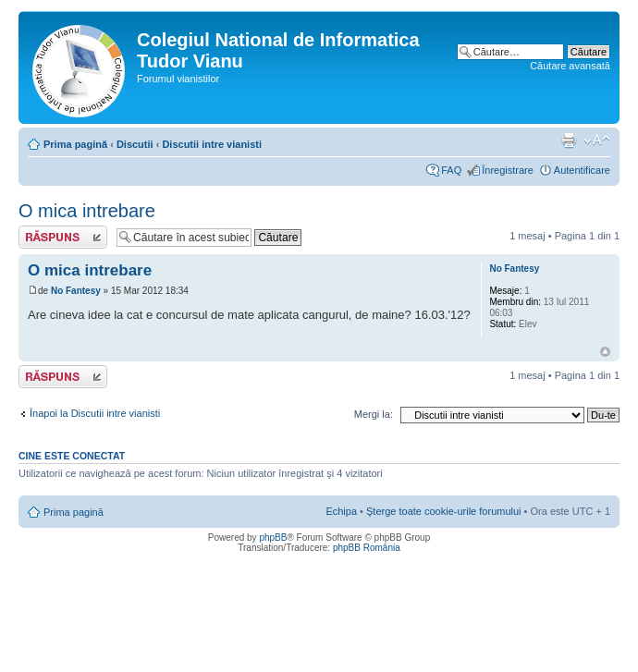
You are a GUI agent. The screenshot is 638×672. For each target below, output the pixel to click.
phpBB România (367, 548)
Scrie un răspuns (63, 237)
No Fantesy (76, 291)
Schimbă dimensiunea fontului (597, 141)
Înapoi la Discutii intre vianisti (95, 413)
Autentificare (582, 170)
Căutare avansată (570, 66)
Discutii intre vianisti (212, 144)
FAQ (451, 170)
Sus (605, 352)
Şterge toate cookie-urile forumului (444, 511)
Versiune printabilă (569, 141)
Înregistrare (508, 170)
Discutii (135, 144)
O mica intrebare (87, 211)
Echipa (341, 511)
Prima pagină (75, 144)
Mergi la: (374, 414)
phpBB (273, 538)
